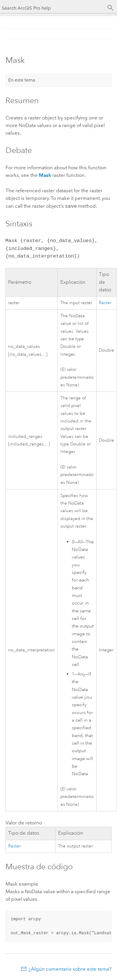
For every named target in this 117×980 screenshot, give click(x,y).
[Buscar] (111, 8)
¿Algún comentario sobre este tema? (70, 968)
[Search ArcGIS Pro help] (53, 8)
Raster (105, 302)
